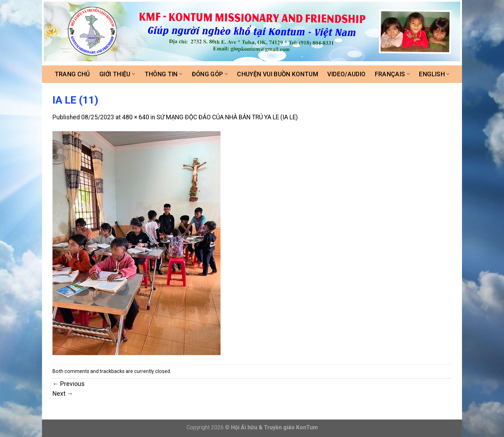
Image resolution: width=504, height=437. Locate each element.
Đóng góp (210, 74)
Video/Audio (346, 74)
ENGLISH (434, 74)
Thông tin (164, 74)
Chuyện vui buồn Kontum (278, 74)
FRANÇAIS (392, 74)
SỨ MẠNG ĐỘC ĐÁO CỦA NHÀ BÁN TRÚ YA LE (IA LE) (227, 117)
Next (63, 394)
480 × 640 (136, 117)
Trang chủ (72, 74)
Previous (69, 384)
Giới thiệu (117, 74)
